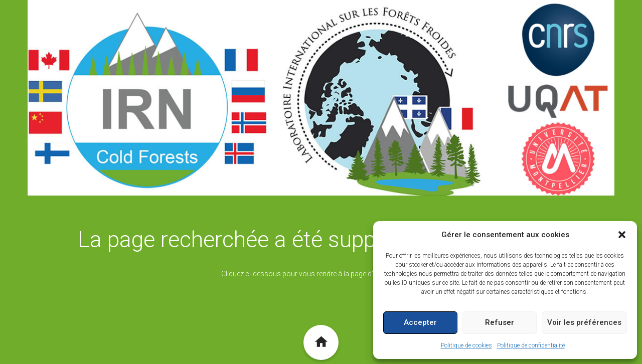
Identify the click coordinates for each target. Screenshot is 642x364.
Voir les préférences (584, 322)
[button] (622, 235)
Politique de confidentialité (531, 345)
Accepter (420, 322)
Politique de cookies (466, 345)
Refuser (500, 322)
